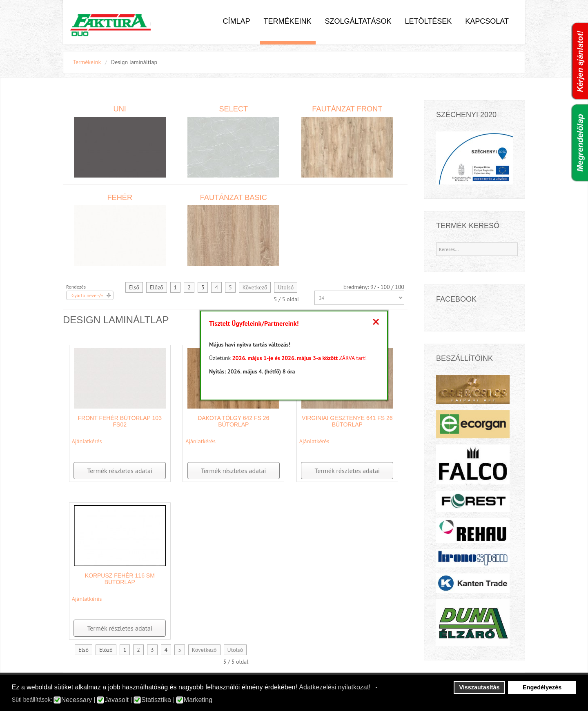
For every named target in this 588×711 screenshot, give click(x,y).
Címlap (236, 21)
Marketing (198, 700)
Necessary (77, 700)
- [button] (376, 687)
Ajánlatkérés (87, 441)
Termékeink (288, 21)
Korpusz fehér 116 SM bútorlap (120, 579)
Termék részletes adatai (120, 471)
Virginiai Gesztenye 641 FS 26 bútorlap (347, 421)
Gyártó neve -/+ (87, 295)
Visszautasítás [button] (480, 687)
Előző (157, 287)
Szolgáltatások (358, 21)
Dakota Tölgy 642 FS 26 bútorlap (233, 421)
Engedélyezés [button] (542, 687)
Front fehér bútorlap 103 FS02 (120, 421)
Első (134, 287)
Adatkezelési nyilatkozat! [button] (335, 687)
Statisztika (156, 700)
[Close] (376, 322)
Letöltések (429, 21)
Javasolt (117, 700)
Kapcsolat (487, 21)
